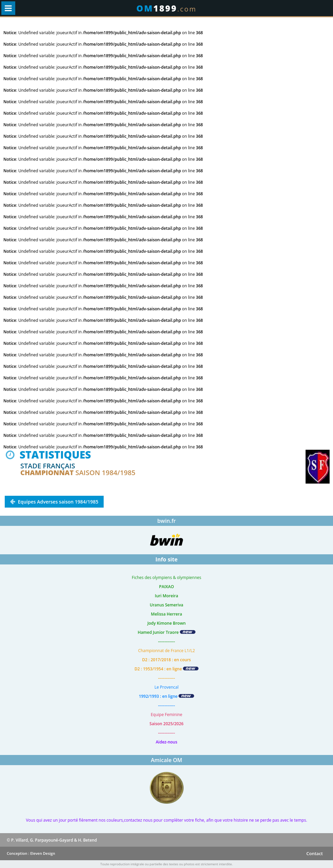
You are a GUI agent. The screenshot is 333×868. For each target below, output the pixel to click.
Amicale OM (166, 760)
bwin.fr (166, 521)
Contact (315, 853)
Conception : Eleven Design (31, 853)
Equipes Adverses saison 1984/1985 (57, 502)
